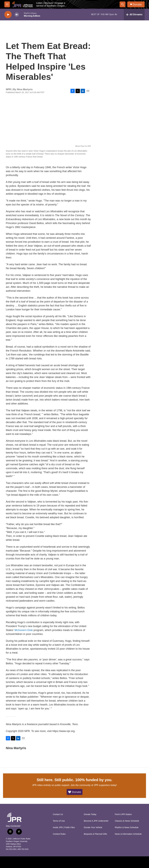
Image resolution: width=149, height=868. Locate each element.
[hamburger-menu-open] (7, 4)
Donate (137, 4)
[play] (8, 15)
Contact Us (58, 814)
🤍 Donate (75, 792)
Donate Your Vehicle (93, 827)
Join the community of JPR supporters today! (94, 785)
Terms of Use (59, 821)
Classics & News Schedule (127, 821)
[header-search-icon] (123, 4)
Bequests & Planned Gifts (95, 834)
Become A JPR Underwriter (96, 821)
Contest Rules (59, 834)
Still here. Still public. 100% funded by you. (74, 780)
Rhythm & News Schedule (127, 827)
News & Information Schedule (128, 834)
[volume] (17, 15)
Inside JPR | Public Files (64, 827)
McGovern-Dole (24, 630)
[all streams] (134, 15)
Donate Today (90, 814)
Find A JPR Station (123, 814)
